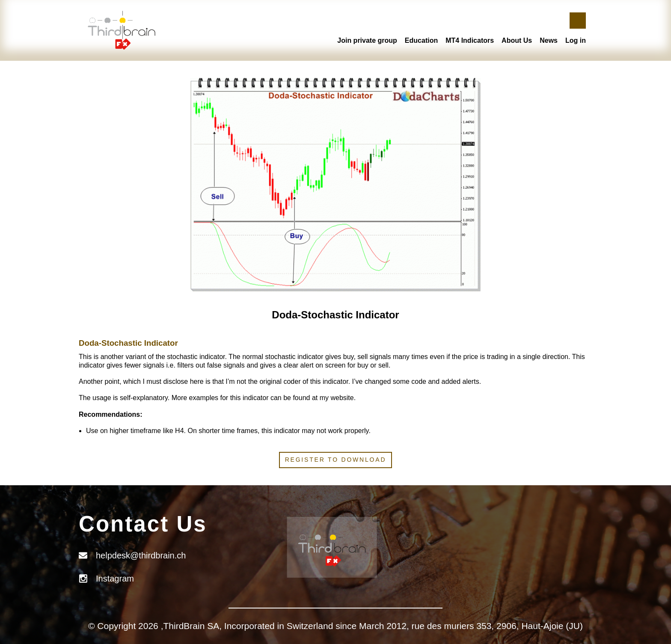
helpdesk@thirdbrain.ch (141, 555)
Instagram (115, 579)
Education (421, 40)
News (549, 40)
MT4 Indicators (470, 40)
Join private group (367, 40)
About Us (517, 40)
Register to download (336, 460)
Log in (576, 40)
